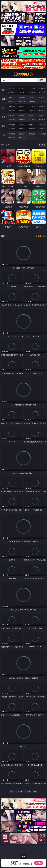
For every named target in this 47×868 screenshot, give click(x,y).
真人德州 (22, 88)
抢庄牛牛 (42, 92)
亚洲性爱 (12, 106)
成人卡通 (32, 106)
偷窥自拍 (12, 116)
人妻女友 (32, 125)
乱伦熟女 (32, 110)
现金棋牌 (32, 92)
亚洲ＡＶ (12, 97)
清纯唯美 (22, 119)
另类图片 (42, 119)
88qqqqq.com (23, 74)
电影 (3, 108)
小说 (3, 126)
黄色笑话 (32, 128)
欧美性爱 (42, 106)
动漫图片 (42, 116)
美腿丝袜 (12, 119)
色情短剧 (22, 138)
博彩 (3, 90)
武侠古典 (42, 125)
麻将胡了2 (12, 92)
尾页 (35, 792)
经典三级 (22, 110)
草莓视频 (32, 134)
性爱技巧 (42, 128)
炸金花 (22, 92)
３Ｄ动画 (42, 97)
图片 (3, 117)
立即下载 (39, 863)
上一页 (20, 792)
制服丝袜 (12, 110)
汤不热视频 (42, 134)
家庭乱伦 (22, 125)
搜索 (42, 80)
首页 (12, 792)
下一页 (27, 792)
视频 (3, 99)
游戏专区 (42, 88)
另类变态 (42, 110)
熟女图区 (32, 119)
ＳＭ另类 (42, 101)
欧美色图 (32, 116)
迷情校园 (12, 128)
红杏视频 (12, 138)
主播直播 (32, 101)
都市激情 (12, 125)
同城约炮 (12, 134)
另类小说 (22, 128)
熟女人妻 (12, 101)
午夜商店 (22, 134)
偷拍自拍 (22, 106)
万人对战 (32, 88)
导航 (3, 135)
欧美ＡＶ (32, 97)
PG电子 (12, 88)
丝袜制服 (22, 101)
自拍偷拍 (22, 97)
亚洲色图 (22, 116)
